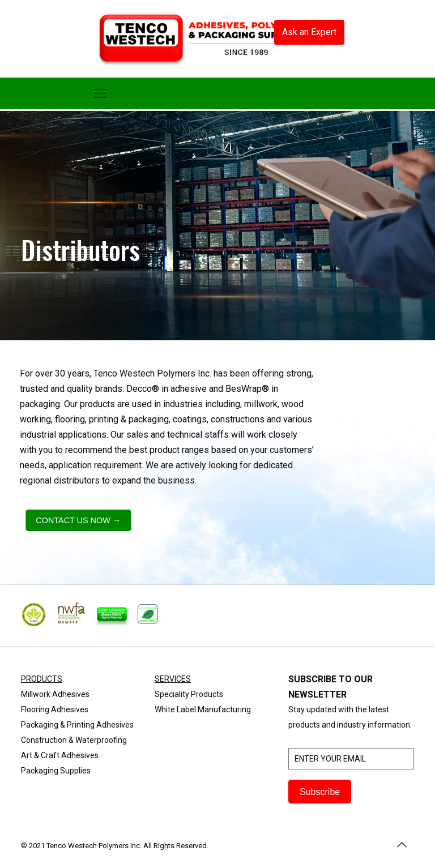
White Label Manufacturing (203, 709)
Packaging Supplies (56, 771)
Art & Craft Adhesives (60, 755)
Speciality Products (189, 694)
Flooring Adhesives (55, 709)
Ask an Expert (309, 32)
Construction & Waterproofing (74, 740)
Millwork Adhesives (55, 694)
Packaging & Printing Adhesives (77, 725)
